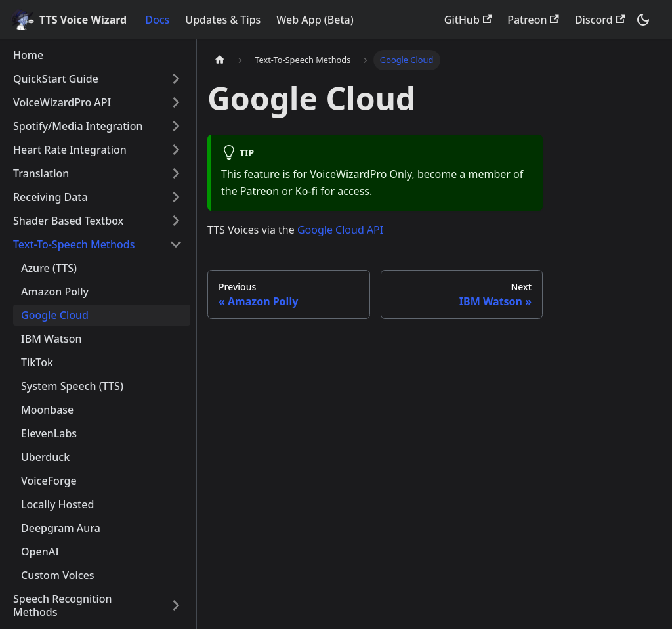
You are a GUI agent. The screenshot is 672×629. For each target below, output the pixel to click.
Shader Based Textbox (68, 221)
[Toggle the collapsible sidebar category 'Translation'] (176, 173)
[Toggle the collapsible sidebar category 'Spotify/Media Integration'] (176, 126)
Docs (157, 20)
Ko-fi (306, 191)
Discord (600, 20)
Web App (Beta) (315, 20)
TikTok (37, 362)
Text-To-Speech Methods (74, 244)
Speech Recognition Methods (63, 605)
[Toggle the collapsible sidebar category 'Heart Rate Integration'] (176, 150)
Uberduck (45, 457)
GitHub (468, 20)
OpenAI (40, 552)
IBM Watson (52, 339)
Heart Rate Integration (70, 150)
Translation (41, 173)
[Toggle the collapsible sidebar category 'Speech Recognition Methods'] (176, 605)
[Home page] (220, 60)
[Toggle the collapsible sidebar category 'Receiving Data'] (176, 197)
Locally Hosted (57, 504)
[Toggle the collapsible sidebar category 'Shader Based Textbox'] (176, 221)
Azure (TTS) (49, 268)
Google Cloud (55, 315)
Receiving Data (51, 197)
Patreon (533, 20)
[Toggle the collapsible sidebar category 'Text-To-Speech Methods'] (176, 244)
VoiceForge (49, 481)
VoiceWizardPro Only (361, 174)
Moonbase (47, 410)
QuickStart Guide (56, 79)
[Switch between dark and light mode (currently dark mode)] (643, 20)
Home (28, 55)
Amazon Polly (55, 292)
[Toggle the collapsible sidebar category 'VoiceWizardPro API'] (176, 102)
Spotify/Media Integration (78, 126)
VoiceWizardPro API (62, 102)
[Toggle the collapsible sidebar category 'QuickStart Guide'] (176, 79)
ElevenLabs (49, 433)
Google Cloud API (340, 230)
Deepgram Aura (61, 528)
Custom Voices (58, 575)
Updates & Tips (223, 20)
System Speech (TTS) (72, 386)
